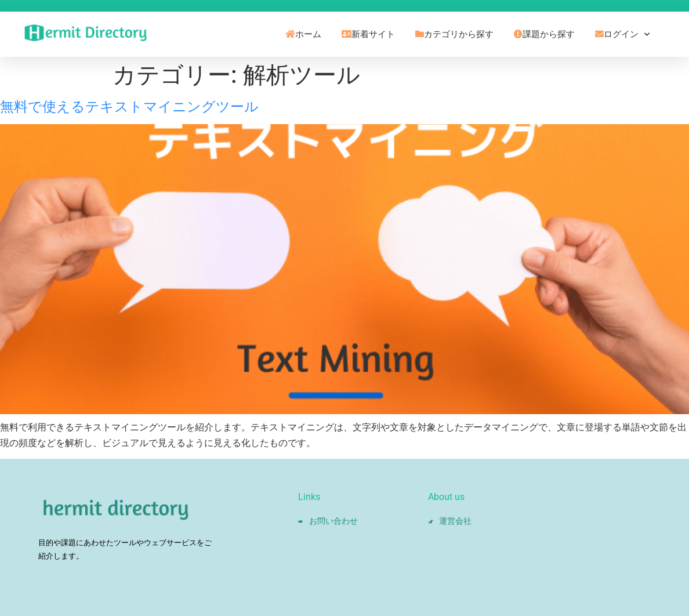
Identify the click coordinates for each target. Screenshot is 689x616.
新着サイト (368, 34)
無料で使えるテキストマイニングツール (129, 107)
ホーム (303, 34)
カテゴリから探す (454, 34)
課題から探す (544, 34)
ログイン (622, 35)
